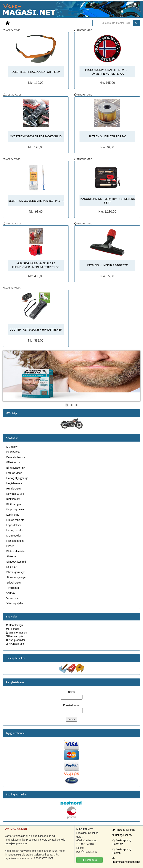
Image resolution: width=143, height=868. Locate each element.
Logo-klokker (14, 525)
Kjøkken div (13, 499)
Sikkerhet (12, 556)
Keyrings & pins (15, 494)
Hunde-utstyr (14, 489)
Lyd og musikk (15, 530)
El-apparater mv (16, 468)
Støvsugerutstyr (15, 572)
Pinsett (10, 546)
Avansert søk (16, 644)
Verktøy (11, 593)
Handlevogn (16, 625)
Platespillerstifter (16, 551)
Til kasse (14, 629)
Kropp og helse (15, 509)
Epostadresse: (71, 705)
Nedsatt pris (16, 636)
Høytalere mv (14, 483)
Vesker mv (12, 598)
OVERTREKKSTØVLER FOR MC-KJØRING (36, 136)
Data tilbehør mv (16, 457)
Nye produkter (17, 640)
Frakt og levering (124, 830)
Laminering (13, 515)
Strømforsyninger (16, 577)
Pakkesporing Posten (122, 851)
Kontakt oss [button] (89, 860)
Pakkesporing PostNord (122, 842)
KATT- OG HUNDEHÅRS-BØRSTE (107, 265)
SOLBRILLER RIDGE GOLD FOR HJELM (36, 72)
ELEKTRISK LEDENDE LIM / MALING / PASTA (36, 201)
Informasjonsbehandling (125, 860)
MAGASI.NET (3, 9)
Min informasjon (17, 633)
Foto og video (14, 473)
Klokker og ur (14, 504)
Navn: (71, 692)
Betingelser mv (122, 835)
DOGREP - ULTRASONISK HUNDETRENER (36, 330)
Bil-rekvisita (13, 452)
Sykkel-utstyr (14, 583)
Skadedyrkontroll (16, 562)
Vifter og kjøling (15, 603)
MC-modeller (14, 536)
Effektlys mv (13, 462)
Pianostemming (15, 541)
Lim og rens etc (15, 520)
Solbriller (11, 567)
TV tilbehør (13, 588)
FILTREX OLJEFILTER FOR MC (107, 136)
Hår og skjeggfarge (17, 478)
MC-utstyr (11, 413)
